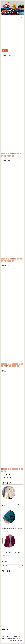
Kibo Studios (17, 641)
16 (15, 366)
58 (13, 156)
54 (2, 156)
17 (18, 366)
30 (13, 261)
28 (8, 261)
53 (21, 153)
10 (18, 153)
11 (2, 366)
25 (21, 259)
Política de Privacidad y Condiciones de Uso (11, 639)
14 (10, 366)
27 (5, 261)
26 (2, 261)
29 (10, 261)
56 (8, 156)
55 (5, 156)
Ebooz (22, 641)
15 (13, 366)
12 (5, 366)
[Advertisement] (12, 33)
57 (10, 156)
